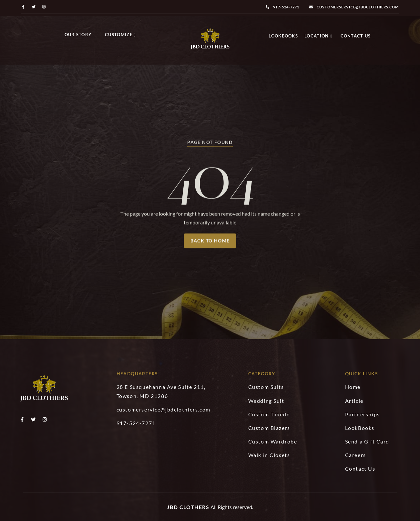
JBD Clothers (188, 507)
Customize (120, 35)
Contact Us (356, 36)
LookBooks (283, 36)
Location (318, 36)
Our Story (78, 35)
